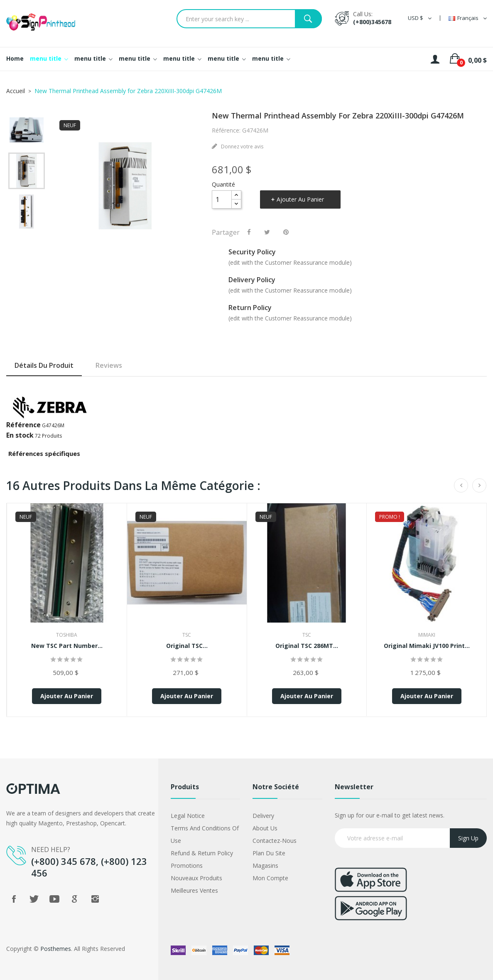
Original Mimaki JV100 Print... (427, 646)
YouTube (54, 899)
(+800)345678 (372, 22)
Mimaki (427, 635)
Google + (75, 899)
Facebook (14, 899)
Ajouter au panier (300, 199)
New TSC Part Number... (67, 646)
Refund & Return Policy (202, 853)
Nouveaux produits (196, 878)
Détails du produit (44, 365)
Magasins (265, 866)
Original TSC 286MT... (307, 646)
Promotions (187, 866)
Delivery (263, 816)
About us (265, 828)
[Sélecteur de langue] (468, 18)
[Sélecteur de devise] (420, 18)
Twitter (34, 899)
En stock (20, 435)
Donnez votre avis (242, 147)
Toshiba (67, 635)
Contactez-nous (275, 841)
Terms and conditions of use (205, 834)
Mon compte (270, 878)
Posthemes (56, 949)
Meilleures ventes (194, 890)
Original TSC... (187, 646)
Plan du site (269, 853)
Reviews (109, 365)
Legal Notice (188, 816)
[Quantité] (222, 199)
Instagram (95, 899)
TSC (187, 635)
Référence (23, 425)
